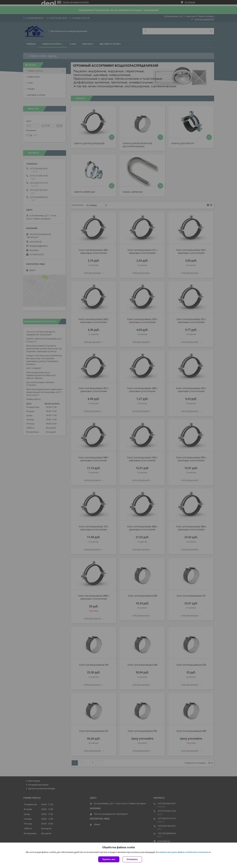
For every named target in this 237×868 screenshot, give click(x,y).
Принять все (109, 859)
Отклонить (132, 859)
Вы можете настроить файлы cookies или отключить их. (184, 852)
